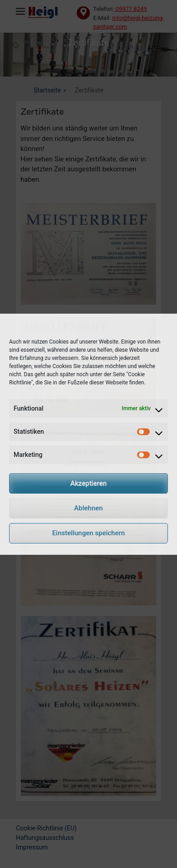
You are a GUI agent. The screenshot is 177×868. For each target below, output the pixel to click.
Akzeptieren (88, 483)
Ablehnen (88, 508)
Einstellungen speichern (88, 533)
